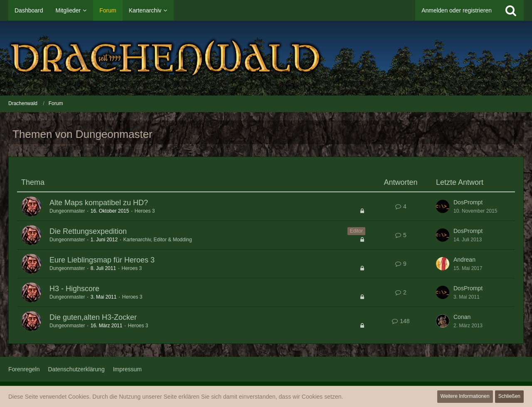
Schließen (509, 396)
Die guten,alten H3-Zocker (93, 317)
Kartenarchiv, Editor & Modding (157, 240)
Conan (462, 317)
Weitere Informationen (465, 396)
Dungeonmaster (67, 211)
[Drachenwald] (266, 58)
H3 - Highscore (74, 289)
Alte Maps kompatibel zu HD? (99, 203)
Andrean (464, 260)
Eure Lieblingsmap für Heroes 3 (102, 260)
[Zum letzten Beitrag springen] (443, 206)
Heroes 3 (145, 211)
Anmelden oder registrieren (457, 10)
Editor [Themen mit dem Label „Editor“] (356, 231)
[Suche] (511, 10)
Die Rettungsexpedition (88, 231)
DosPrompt (468, 202)
